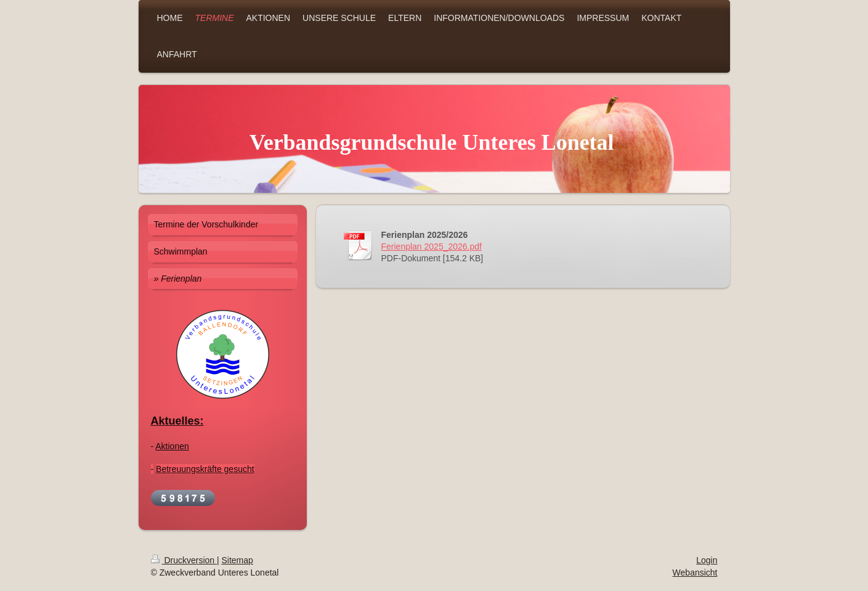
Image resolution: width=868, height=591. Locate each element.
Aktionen (172, 446)
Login (707, 560)
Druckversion (184, 560)
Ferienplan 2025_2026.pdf (432, 247)
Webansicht (695, 573)
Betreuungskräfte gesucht (205, 469)
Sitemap (237, 560)
